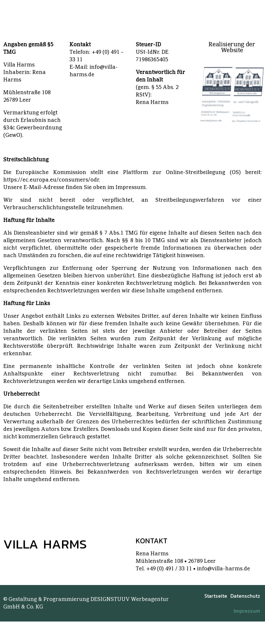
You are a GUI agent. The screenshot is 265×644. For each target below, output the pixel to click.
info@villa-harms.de (223, 569)
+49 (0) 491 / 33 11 (169, 569)
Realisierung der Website (232, 47)
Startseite (216, 596)
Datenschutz (245, 596)
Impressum (247, 611)
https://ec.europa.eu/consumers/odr (51, 180)
